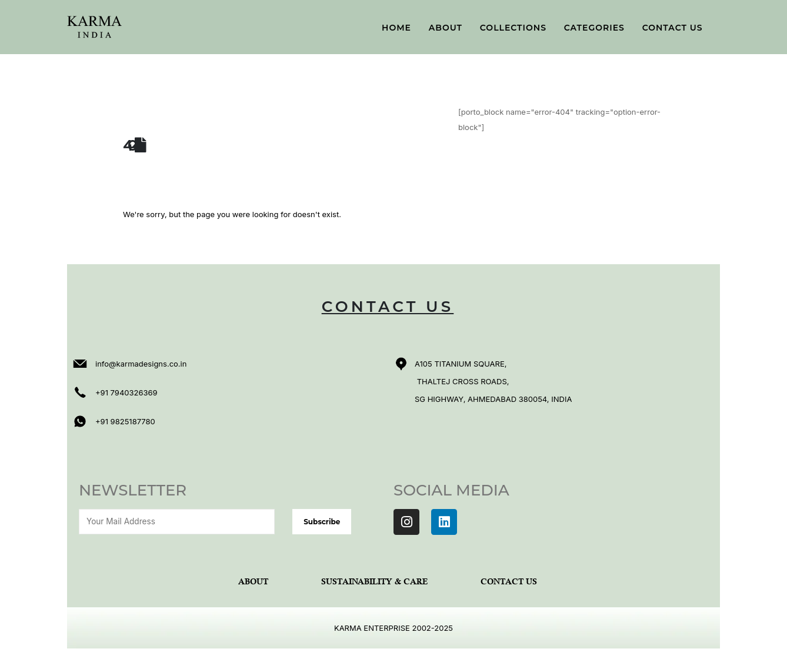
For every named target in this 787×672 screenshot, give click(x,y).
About (446, 28)
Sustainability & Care (374, 582)
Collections (513, 28)
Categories (594, 28)
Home (396, 28)
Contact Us (673, 28)
